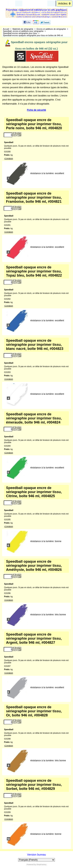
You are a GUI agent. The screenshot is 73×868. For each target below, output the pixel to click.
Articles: (64, 3)
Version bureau (36, 855)
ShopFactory (41, 865)
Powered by (31, 865)
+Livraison (9, 158)
